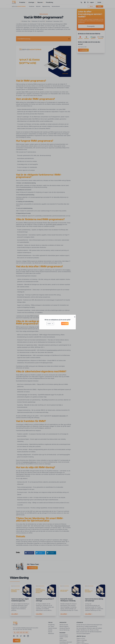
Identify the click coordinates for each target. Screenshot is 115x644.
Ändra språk (65, 323)
